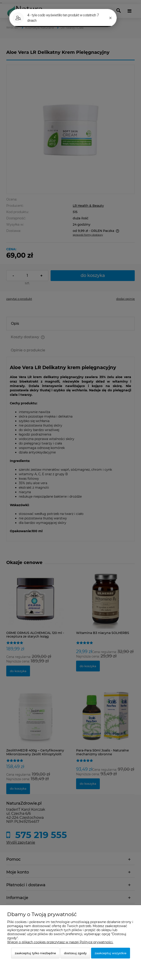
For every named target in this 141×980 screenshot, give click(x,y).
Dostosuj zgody (75, 953)
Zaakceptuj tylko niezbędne (35, 953)
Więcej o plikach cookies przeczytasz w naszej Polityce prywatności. (60, 942)
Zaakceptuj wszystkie (111, 953)
